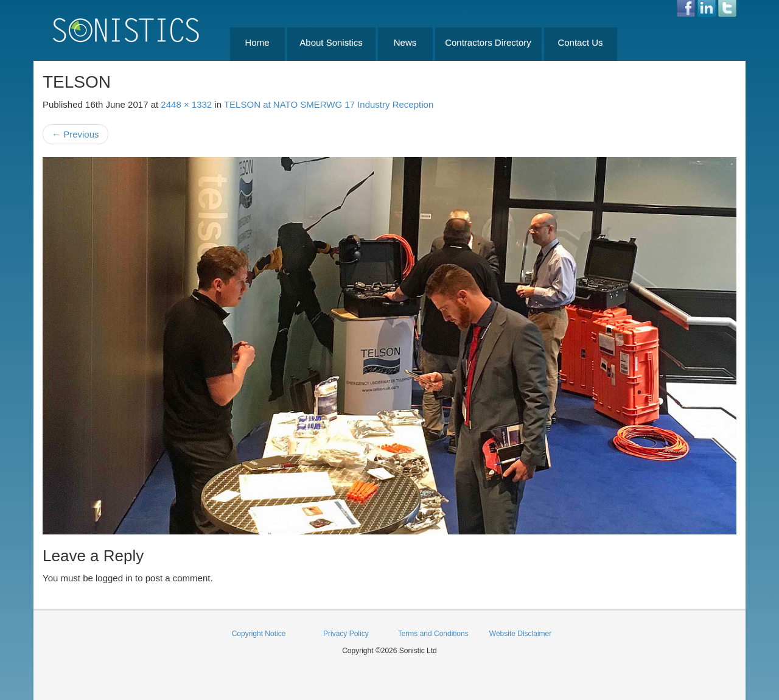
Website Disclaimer (520, 634)
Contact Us (580, 42)
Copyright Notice (259, 634)
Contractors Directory (488, 42)
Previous (75, 134)
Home (257, 42)
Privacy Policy (346, 634)
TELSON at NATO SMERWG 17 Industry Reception (329, 104)
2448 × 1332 (186, 104)
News (405, 42)
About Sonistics (331, 42)
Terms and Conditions (433, 634)
